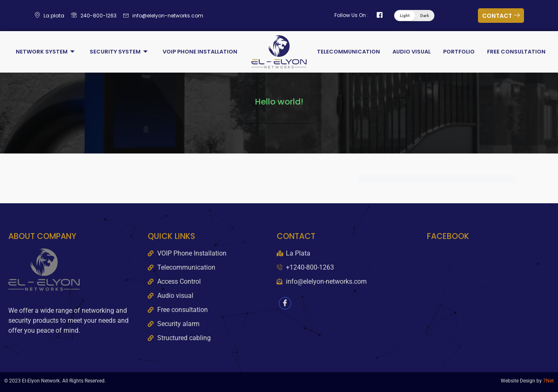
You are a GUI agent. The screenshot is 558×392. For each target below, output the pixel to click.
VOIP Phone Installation (200, 52)
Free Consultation (516, 52)
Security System (119, 52)
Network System (45, 52)
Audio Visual (412, 52)
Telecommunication (348, 52)
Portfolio (459, 52)
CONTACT (501, 16)
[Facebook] (285, 303)
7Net (548, 381)
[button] (414, 16)
